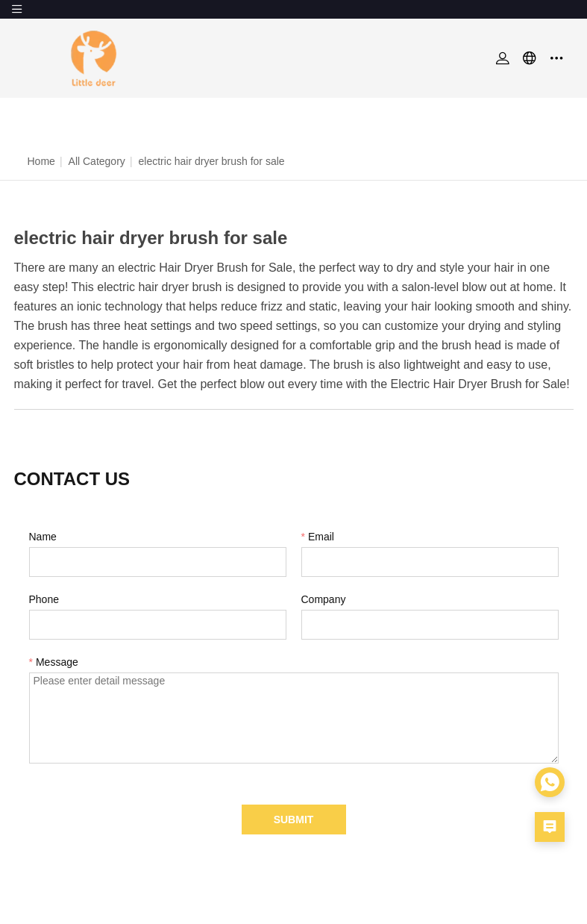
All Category (97, 161)
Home (41, 161)
